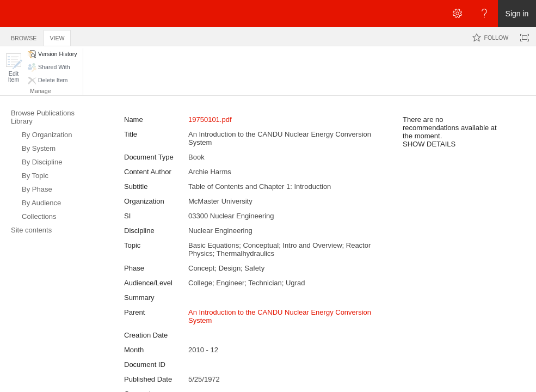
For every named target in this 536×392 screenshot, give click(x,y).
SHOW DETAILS (429, 144)
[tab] (24, 36)
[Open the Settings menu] (457, 14)
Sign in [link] (517, 14)
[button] (14, 68)
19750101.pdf (210, 120)
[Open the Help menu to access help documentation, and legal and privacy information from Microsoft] (484, 14)
